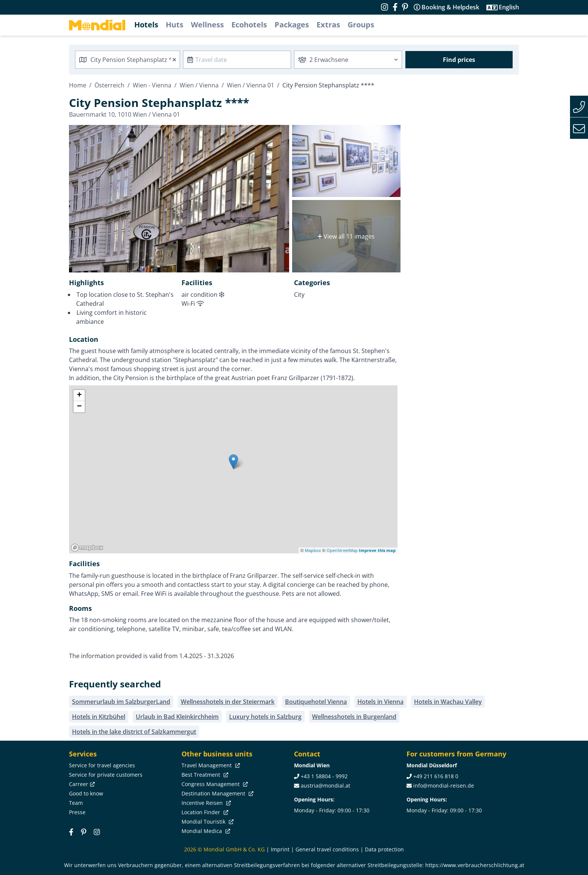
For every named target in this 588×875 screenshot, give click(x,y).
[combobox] (127, 60)
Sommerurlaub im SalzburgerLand (121, 702)
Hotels (146, 25)
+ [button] (79, 395)
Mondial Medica (205, 831)
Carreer (81, 784)
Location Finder (204, 812)
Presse (77, 812)
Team (76, 803)
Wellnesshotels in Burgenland (354, 717)
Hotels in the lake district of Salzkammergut (134, 732)
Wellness (207, 25)
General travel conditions (327, 849)
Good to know (86, 793)
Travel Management (210, 765)
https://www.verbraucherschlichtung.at (475, 865)
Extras (328, 25)
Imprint (280, 849)
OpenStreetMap (342, 550)
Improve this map (377, 550)
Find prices (459, 60)
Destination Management (217, 793)
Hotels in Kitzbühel (99, 717)
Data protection (384, 849)
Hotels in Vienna (380, 702)
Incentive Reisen (205, 803)
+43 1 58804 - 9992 (324, 776)
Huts (175, 25)
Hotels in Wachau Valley (448, 702)
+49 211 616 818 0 (436, 776)
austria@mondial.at (325, 786)
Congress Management (214, 784)
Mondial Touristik (207, 822)
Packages (292, 25)
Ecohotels (249, 25)
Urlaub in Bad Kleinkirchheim (177, 717)
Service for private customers (106, 775)
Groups (361, 25)
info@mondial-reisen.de (444, 786)
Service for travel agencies (102, 765)
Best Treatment (204, 775)
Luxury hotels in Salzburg (265, 717)
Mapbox (313, 550)
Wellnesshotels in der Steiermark (228, 702)
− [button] (79, 407)
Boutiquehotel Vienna (316, 702)
